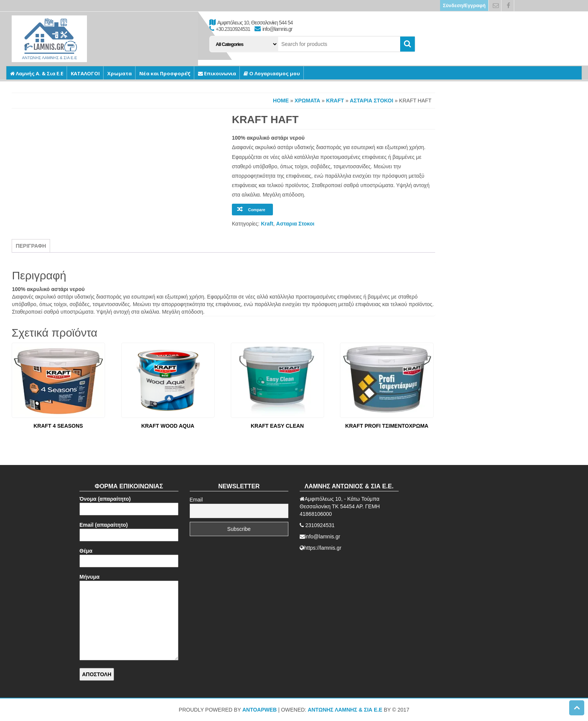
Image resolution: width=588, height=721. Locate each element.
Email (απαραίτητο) (129, 530)
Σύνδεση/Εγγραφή (464, 5)
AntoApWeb (260, 710)
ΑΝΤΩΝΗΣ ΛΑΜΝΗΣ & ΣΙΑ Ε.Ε (345, 710)
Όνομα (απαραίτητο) (129, 504)
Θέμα (129, 556)
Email (196, 500)
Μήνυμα (129, 618)
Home (281, 101)
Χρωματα (308, 101)
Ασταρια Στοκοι (371, 101)
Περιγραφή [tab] (31, 246)
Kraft (335, 101)
